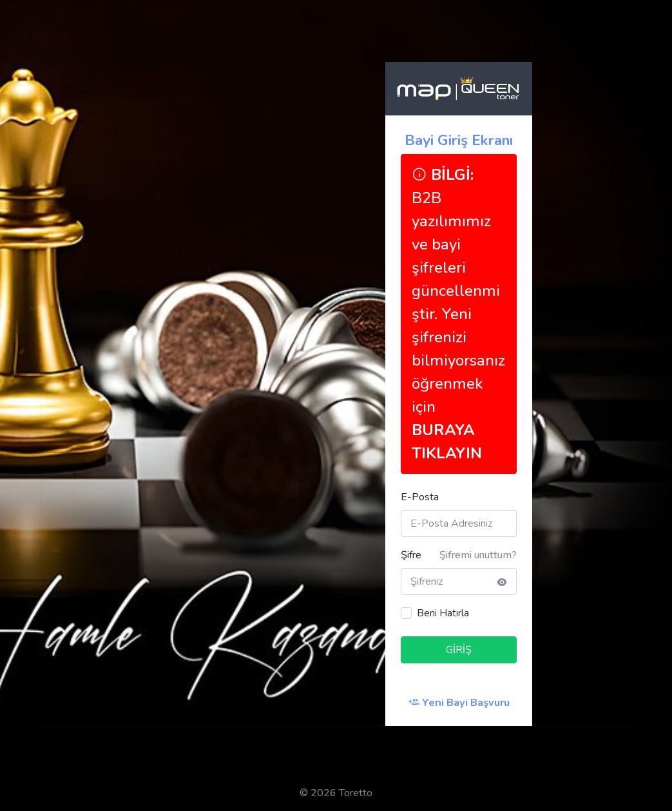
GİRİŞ (459, 650)
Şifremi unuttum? (478, 555)
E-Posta (420, 497)
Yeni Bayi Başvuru (459, 702)
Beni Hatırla (443, 613)
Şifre (411, 555)
